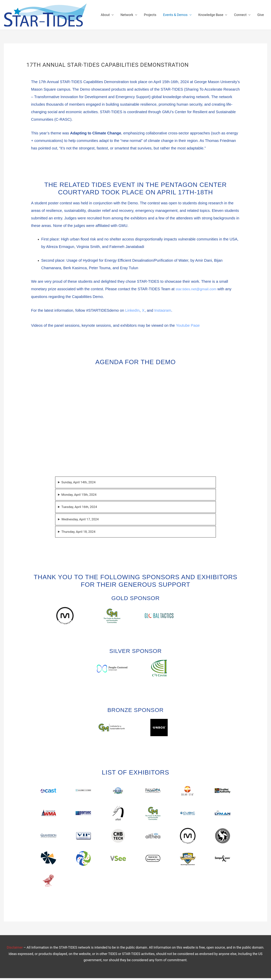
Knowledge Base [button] (211, 15)
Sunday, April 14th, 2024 (80, 483)
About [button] (105, 15)
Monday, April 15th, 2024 (80, 495)
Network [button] (127, 15)
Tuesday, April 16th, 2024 (80, 508)
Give (261, 15)
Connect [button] (240, 15)
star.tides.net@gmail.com (197, 289)
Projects (150, 15)
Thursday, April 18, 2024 (80, 533)
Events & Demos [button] (175, 15)
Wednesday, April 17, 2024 (81, 521)
